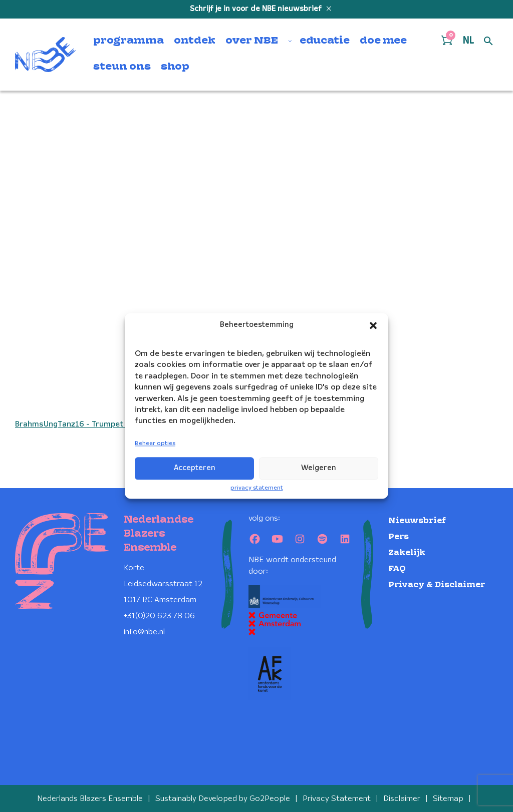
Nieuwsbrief (417, 521)
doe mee (383, 41)
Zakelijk (407, 553)
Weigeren (319, 468)
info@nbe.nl (144, 632)
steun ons (122, 67)
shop (175, 67)
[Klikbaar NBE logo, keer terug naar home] (46, 55)
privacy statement (257, 488)
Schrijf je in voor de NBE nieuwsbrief (257, 9)
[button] (373, 325)
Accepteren (195, 468)
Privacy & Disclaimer (437, 585)
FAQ (397, 569)
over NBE (252, 41)
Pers (399, 537)
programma (129, 41)
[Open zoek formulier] (488, 42)
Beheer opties (155, 443)
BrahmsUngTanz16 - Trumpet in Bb (79, 424)
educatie (325, 41)
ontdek (195, 41)
